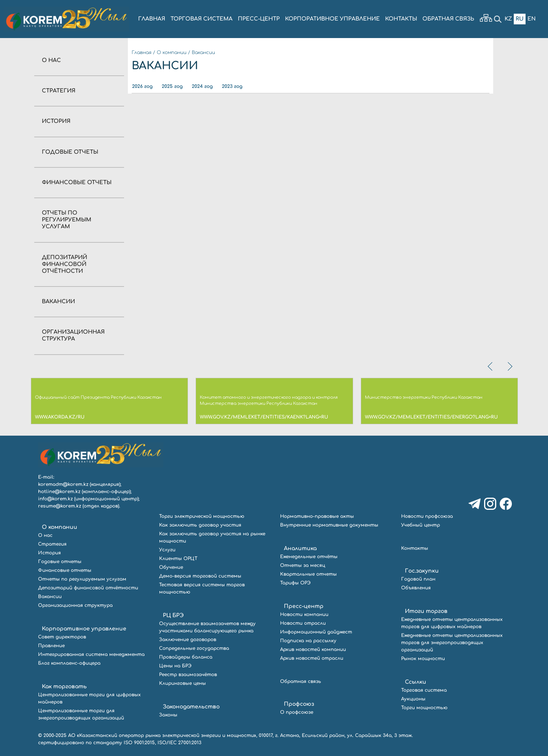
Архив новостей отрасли (312, 658)
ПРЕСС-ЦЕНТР (259, 19)
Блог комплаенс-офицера (69, 663)
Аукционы (413, 699)
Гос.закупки (422, 571)
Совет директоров (62, 637)
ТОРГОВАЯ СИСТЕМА (202, 19)
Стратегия (59, 91)
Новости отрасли (303, 623)
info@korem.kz (55, 499)
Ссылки (416, 682)
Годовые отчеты (70, 152)
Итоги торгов (426, 611)
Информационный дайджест (316, 632)
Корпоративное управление (84, 629)
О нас (51, 60)
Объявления (416, 588)
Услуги (167, 550)
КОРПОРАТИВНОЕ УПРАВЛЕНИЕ (332, 19)
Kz (508, 19)
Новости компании (304, 614)
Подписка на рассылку (308, 641)
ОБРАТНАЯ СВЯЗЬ (448, 19)
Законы (168, 715)
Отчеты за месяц (303, 565)
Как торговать (64, 687)
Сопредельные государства (194, 648)
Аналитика (300, 548)
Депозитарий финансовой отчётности (65, 264)
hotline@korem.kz (59, 492)
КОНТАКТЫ (401, 19)
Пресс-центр (304, 606)
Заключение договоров (188, 640)
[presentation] (491, 366)
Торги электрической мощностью (202, 516)
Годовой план (418, 579)
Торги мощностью (424, 708)
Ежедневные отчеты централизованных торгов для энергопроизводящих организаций (452, 643)
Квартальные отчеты (308, 574)
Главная (142, 53)
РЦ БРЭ (173, 615)
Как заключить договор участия (200, 525)
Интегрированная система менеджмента (91, 654)
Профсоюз (299, 704)
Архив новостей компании (313, 649)
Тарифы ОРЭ (295, 583)
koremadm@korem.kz (63, 484)
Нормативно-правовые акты (317, 516)
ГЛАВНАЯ (152, 19)
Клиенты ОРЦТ (178, 559)
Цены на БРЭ (175, 666)
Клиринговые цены (182, 683)
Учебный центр (421, 525)
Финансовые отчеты (77, 182)
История (56, 121)
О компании (172, 53)
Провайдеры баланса (186, 657)
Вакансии (58, 302)
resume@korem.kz (60, 506)
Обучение (171, 567)
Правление (51, 646)
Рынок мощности (423, 659)
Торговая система (424, 690)
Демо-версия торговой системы (200, 576)
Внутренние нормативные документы (329, 525)
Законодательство (191, 707)
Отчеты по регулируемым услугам (67, 220)
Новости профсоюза (427, 516)
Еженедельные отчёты (309, 557)
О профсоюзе (297, 712)
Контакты (415, 548)
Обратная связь (301, 681)
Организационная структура (75, 605)
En (532, 19)
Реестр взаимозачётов (188, 675)
